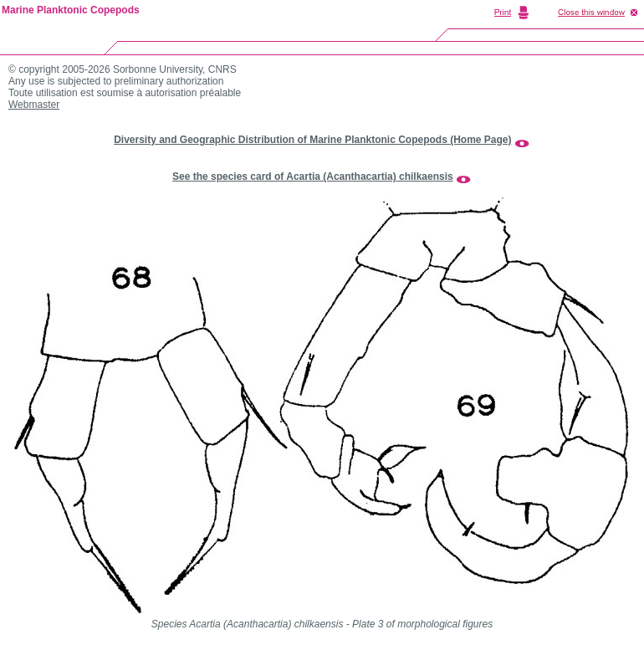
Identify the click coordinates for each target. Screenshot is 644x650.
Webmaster (34, 105)
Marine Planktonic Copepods (71, 10)
